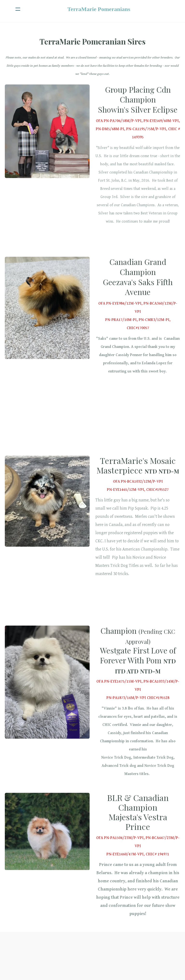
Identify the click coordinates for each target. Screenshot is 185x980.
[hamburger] (18, 9)
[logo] (99, 9)
